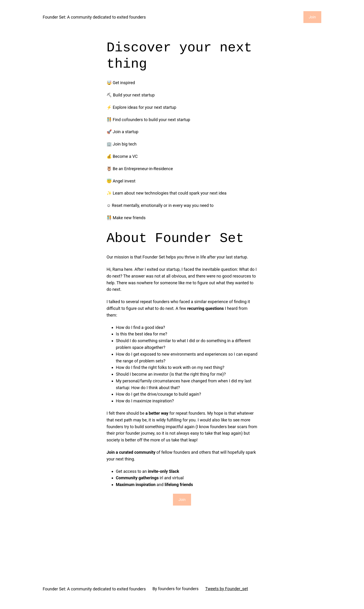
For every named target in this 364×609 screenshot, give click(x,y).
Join (312, 17)
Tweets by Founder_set (227, 589)
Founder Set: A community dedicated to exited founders (94, 17)
